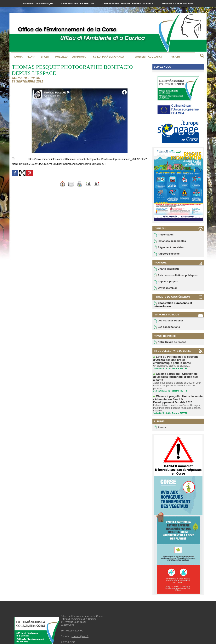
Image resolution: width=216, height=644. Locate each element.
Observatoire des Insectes (78, 3)
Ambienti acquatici (148, 57)
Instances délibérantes (168, 241)
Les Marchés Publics (167, 322)
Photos (160, 421)
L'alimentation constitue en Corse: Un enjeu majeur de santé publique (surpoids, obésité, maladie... (176, 401)
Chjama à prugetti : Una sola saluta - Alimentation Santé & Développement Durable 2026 (175, 393)
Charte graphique (165, 270)
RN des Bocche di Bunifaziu (178, 3)
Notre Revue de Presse (168, 344)
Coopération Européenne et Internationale (171, 306)
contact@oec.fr (80, 630)
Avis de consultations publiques (173, 276)
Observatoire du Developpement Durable (128, 3)
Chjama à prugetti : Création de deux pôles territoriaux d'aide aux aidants (178, 373)
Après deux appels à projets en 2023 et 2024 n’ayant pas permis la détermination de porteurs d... (178, 380)
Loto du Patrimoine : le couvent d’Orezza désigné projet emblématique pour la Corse (177, 360)
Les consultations (166, 329)
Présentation (163, 235)
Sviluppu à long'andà (109, 57)
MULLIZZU (61, 57)
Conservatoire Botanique (38, 3)
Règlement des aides (167, 248)
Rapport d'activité (165, 254)
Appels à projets (165, 283)
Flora (31, 57)
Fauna (18, 57)
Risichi (175, 57)
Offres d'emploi (164, 289)
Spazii (45, 57)
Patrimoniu (78, 57)
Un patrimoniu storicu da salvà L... (171, 364)
